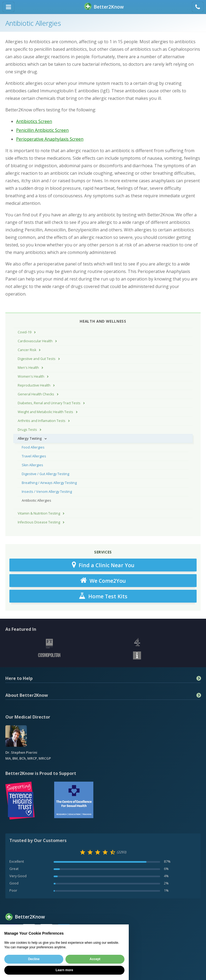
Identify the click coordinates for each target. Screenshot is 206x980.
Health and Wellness (103, 321)
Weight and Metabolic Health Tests (45, 412)
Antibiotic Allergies (36, 500)
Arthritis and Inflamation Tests (42, 421)
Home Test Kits (103, 596)
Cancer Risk (27, 350)
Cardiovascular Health (35, 341)
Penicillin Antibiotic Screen (42, 130)
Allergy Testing (30, 438)
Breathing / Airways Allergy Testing (49, 483)
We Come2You (103, 581)
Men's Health (28, 368)
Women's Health (31, 376)
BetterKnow (104, 7)
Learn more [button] (64, 970)
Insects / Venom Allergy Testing (47, 492)
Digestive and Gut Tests (37, 359)
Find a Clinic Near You (103, 565)
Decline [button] (34, 959)
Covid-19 (25, 332)
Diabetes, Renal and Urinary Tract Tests (49, 403)
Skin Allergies (32, 465)
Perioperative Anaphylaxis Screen (50, 139)
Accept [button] (95, 959)
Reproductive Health (34, 385)
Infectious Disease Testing (39, 522)
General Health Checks (36, 394)
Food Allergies (33, 447)
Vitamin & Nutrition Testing (39, 513)
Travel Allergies (34, 456)
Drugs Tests (27, 430)
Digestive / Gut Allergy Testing (45, 474)
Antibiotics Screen (34, 121)
